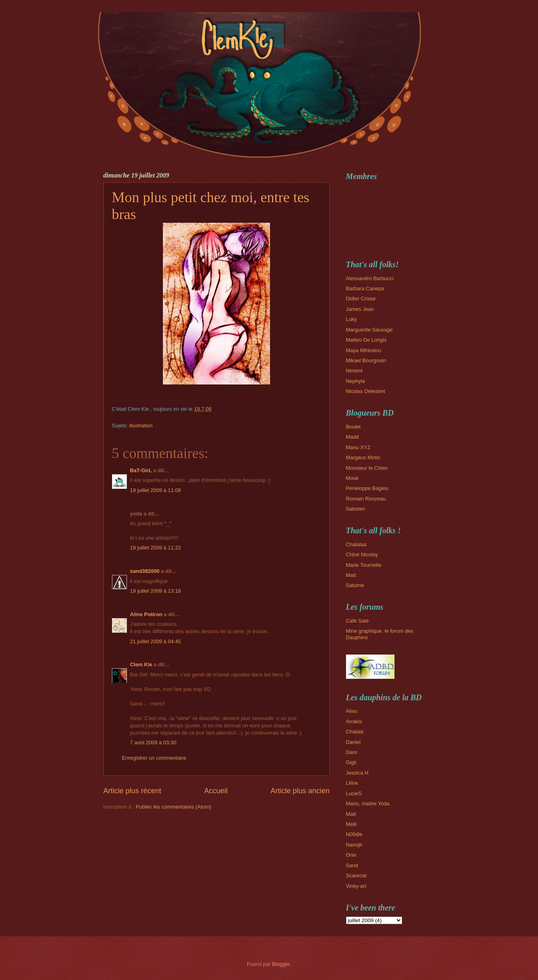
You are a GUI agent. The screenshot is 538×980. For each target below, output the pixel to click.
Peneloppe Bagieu (367, 488)
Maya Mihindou (364, 350)
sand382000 (145, 571)
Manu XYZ (358, 447)
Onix (351, 855)
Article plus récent (132, 791)
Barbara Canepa (365, 288)
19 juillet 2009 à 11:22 (156, 548)
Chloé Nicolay (362, 554)
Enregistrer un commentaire (154, 758)
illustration (141, 426)
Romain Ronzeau (366, 499)
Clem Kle (141, 664)
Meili (351, 824)
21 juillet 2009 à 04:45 (156, 641)
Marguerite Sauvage (369, 330)
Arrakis (354, 721)
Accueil (216, 791)
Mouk (352, 478)
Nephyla (356, 381)
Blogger (281, 964)
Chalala (355, 732)
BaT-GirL (141, 470)
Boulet (353, 427)
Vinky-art (356, 886)
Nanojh (354, 845)
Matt (351, 575)
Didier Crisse (361, 299)
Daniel (353, 742)
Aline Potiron (146, 614)
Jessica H (357, 773)
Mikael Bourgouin (366, 360)
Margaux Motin (363, 457)
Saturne (355, 585)
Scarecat (356, 875)
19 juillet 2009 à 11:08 (156, 490)
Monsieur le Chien (367, 468)
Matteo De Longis (366, 340)
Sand (352, 865)
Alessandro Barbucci (370, 278)
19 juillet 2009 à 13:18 (156, 591)
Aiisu (352, 711)
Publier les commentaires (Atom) (174, 807)
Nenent (354, 371)
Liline (352, 783)
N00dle (354, 834)
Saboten (356, 509)
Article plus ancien (300, 791)
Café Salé (358, 621)
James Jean (360, 309)
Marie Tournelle (364, 565)
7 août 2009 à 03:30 (153, 742)
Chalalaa (356, 544)
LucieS (354, 793)
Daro (352, 752)
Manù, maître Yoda (368, 804)
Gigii (351, 762)
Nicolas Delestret (366, 391)
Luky (351, 319)
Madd (352, 437)
